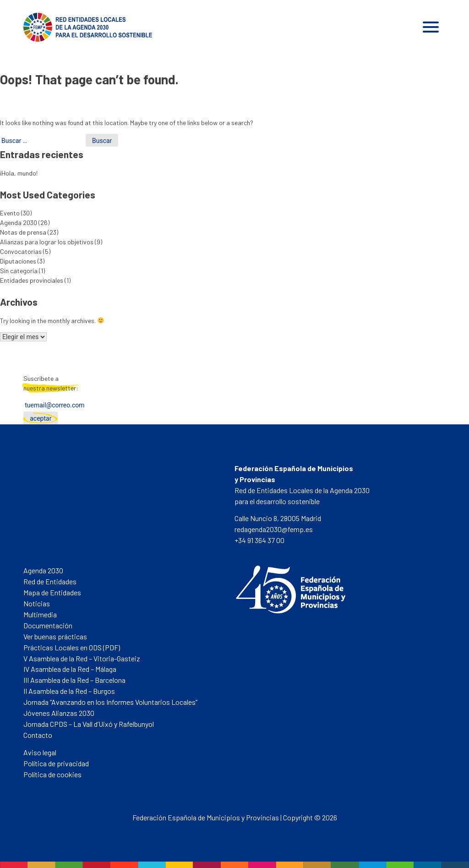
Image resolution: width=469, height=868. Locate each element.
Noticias (37, 603)
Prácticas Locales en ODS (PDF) (72, 647)
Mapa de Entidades (52, 592)
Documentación (48, 625)
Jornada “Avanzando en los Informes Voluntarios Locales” (110, 702)
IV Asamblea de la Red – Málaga (70, 669)
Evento (10, 213)
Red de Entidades (50, 581)
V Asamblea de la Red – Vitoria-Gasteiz (82, 658)
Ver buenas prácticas (55, 636)
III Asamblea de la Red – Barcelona (74, 680)
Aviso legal (40, 752)
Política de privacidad (56, 763)
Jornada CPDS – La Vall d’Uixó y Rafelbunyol (89, 724)
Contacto (38, 735)
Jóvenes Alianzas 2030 (59, 713)
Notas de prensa (23, 232)
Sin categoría (19, 271)
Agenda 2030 (19, 222)
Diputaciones (18, 261)
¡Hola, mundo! (19, 173)
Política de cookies (52, 774)
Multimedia (40, 614)
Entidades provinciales (32, 280)
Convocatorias (21, 251)
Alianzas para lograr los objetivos (47, 242)
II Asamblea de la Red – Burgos (69, 691)
